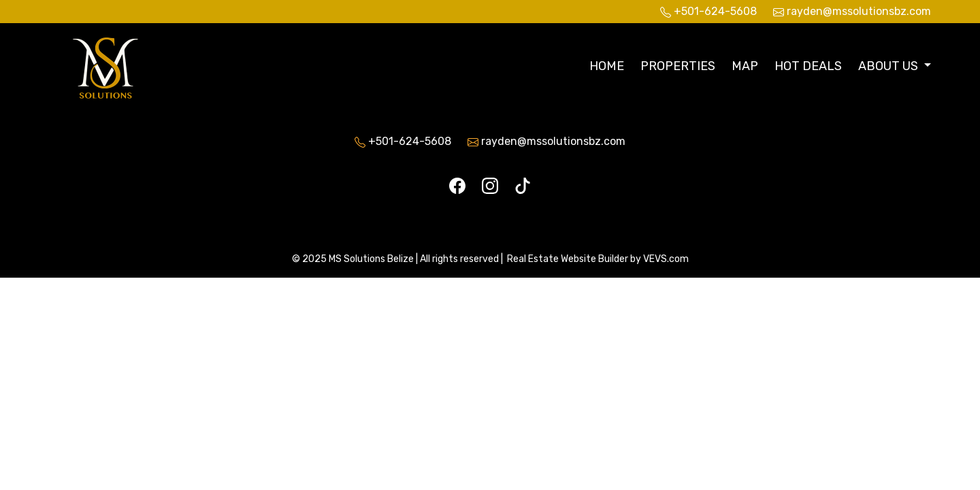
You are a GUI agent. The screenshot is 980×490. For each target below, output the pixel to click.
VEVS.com (666, 259)
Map (745, 66)
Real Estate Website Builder (568, 259)
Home (607, 66)
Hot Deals (808, 66)
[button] (895, 66)
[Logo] (134, 65)
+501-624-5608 (410, 141)
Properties (678, 66)
